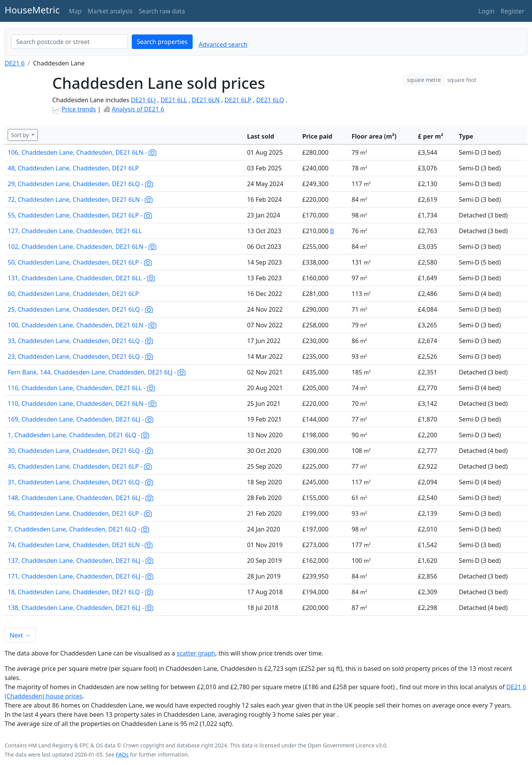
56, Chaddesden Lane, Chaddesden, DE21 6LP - (80, 513)
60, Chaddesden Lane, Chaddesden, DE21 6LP (73, 294)
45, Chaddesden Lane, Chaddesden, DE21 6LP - (80, 466)
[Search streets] (70, 42)
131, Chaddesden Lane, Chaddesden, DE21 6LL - (81, 278)
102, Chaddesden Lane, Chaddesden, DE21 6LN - (82, 247)
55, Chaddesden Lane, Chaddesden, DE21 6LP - (80, 215)
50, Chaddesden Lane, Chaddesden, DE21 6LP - (80, 262)
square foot (462, 80)
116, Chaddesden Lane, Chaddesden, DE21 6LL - (81, 388)
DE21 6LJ (143, 100)
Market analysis (110, 11)
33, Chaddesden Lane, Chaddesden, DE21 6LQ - (80, 341)
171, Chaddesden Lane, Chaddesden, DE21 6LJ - (80, 576)
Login (486, 11)
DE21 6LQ (270, 100)
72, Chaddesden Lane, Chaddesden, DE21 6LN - (80, 199)
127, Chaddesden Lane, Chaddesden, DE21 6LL (75, 231)
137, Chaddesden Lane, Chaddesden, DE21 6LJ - (80, 561)
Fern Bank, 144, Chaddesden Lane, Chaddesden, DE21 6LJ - (97, 372)
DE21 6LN (206, 100)
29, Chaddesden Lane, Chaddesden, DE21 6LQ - (80, 184)
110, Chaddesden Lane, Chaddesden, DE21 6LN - (82, 404)
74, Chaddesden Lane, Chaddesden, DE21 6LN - (80, 545)
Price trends (79, 109)
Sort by (21, 135)
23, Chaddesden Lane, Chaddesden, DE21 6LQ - (80, 356)
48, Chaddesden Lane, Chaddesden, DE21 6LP (73, 168)
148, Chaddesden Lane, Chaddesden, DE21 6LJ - (80, 498)
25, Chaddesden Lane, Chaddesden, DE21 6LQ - (80, 309)
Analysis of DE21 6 (138, 109)
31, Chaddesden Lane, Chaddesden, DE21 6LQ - (80, 482)
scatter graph (196, 653)
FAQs (122, 754)
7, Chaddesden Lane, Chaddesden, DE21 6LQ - (78, 529)
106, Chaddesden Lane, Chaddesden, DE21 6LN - (82, 152)
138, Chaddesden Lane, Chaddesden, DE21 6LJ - (80, 608)
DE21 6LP (238, 100)
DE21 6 (15, 63)
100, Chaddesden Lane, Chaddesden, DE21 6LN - (82, 325)
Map (75, 11)
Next (20, 635)
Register (512, 11)
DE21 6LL (174, 100)
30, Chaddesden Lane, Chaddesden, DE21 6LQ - (80, 451)
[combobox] (70, 42)
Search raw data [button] (162, 11)
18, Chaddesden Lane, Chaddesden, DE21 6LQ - (80, 592)
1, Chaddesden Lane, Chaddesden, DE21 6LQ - (78, 435)
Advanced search (223, 44)
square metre (424, 80)
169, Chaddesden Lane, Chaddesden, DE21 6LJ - (80, 419)
